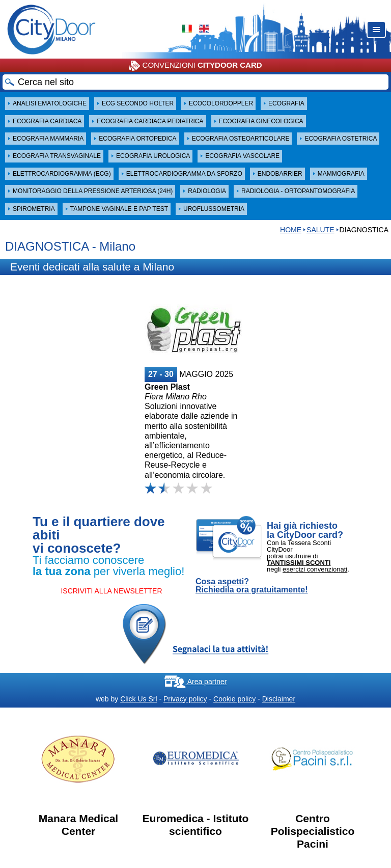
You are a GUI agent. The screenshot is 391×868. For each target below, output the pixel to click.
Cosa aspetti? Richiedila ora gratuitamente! (252, 586)
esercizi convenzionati (315, 569)
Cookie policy (234, 699)
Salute (320, 230)
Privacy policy (185, 699)
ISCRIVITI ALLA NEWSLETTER (111, 591)
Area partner (196, 682)
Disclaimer (279, 699)
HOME (291, 230)
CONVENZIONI (195, 66)
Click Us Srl (138, 699)
